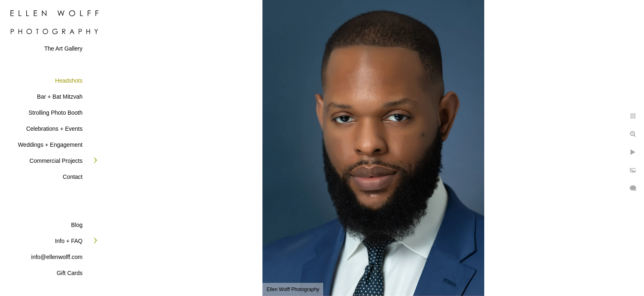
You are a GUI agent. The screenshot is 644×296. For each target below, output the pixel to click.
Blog (77, 225)
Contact (73, 177)
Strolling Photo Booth (55, 113)
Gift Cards (70, 273)
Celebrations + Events (54, 129)
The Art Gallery (63, 49)
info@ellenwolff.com (57, 257)
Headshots (69, 81)
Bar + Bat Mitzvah (60, 97)
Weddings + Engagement (50, 145)
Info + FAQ (69, 241)
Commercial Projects (56, 161)
